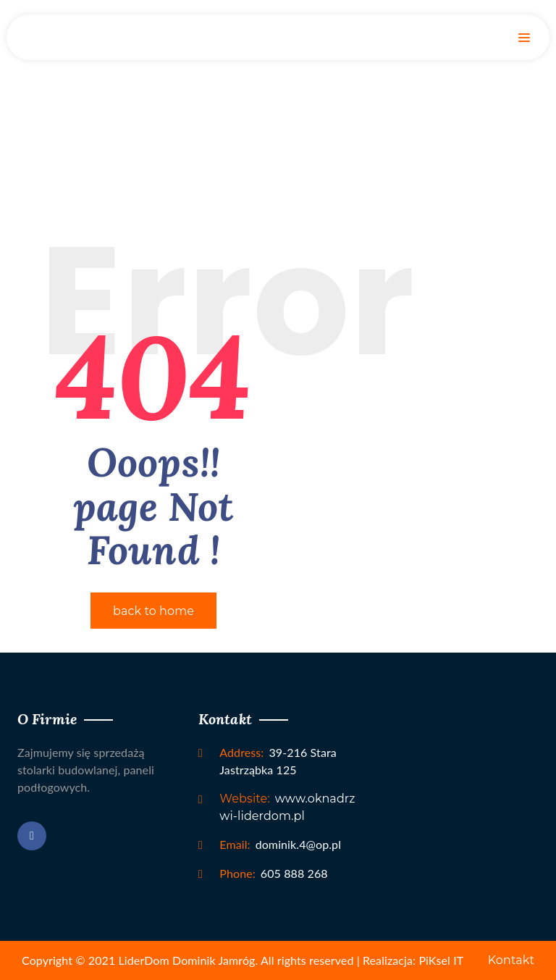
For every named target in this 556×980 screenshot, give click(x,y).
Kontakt (511, 960)
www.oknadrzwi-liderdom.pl (287, 807)
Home (278, 97)
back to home (153, 611)
